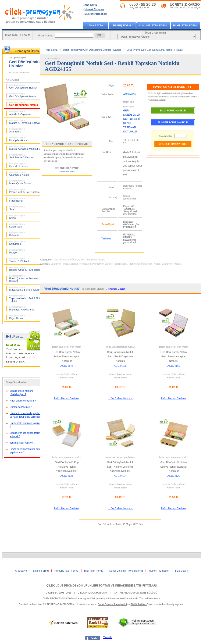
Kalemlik (17, 234)
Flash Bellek (17, 199)
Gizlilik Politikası (139, 604)
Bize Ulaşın (182, 571)
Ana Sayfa (91, 5)
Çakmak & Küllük (19, 174)
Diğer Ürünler (17, 317)
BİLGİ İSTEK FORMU (186, 25)
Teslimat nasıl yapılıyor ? (23, 443)
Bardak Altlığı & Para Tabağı (25, 269)
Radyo (17, 251)
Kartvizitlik (17, 243)
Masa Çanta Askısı (20, 182)
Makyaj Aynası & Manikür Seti (26, 148)
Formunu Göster (67, 172)
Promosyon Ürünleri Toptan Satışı (110, 264)
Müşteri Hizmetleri (96, 14)
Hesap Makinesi (18, 139)
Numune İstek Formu (66, 571)
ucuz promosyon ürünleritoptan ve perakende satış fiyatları (30, 20)
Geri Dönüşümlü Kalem (23, 95)
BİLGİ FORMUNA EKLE (173, 111)
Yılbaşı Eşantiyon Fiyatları (167, 264)
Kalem (17, 217)
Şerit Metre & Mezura (21, 156)
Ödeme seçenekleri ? (21, 407)
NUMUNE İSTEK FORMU (154, 25)
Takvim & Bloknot (19, 260)
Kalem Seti (17, 225)
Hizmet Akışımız (94, 9)
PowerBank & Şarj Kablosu (25, 191)
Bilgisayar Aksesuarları (22, 308)
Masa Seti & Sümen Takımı (25, 288)
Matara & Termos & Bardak (25, 122)
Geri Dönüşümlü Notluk (24, 104)
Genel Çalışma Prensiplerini (112, 604)
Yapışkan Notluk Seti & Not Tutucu (25, 298)
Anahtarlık (17, 130)
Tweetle (108, 637)
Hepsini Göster (117, 289)
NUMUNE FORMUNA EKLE (173, 123)
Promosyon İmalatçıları (141, 264)
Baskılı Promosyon (81, 264)
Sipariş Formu (41, 571)
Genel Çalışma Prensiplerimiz (126, 571)
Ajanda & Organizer (21, 113)
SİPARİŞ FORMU (123, 25)
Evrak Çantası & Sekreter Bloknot (24, 279)
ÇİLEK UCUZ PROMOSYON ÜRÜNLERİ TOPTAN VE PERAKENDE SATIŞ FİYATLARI (101, 586)
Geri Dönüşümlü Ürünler (67, 260)
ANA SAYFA (96, 25)
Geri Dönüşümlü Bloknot (23, 86)
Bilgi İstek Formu (94, 571)
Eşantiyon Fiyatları (60, 264)
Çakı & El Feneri (19, 165)
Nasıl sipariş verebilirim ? (23, 401)
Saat (17, 208)
